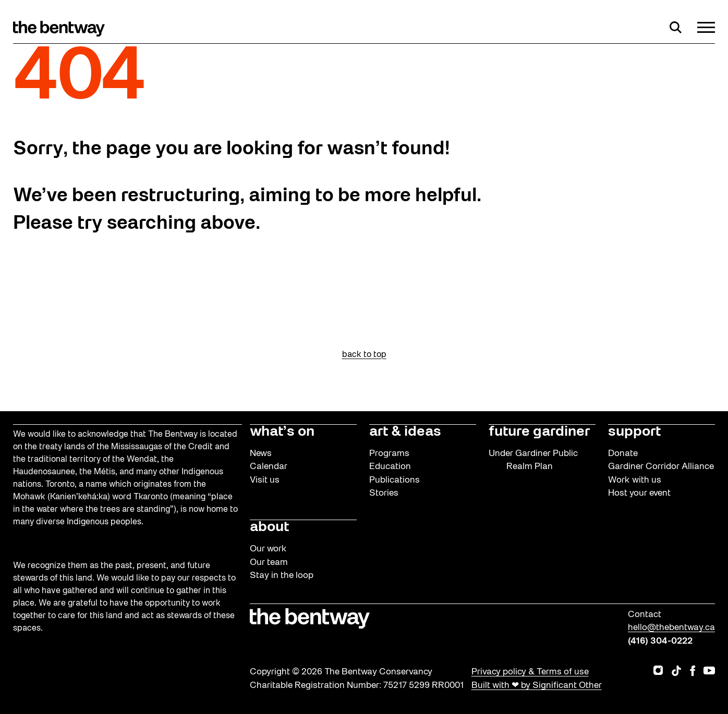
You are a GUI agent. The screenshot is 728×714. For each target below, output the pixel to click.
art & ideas (405, 432)
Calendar (269, 467)
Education (390, 467)
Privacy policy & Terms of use (530, 672)
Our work (268, 549)
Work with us (635, 480)
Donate (623, 454)
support (634, 432)
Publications (395, 480)
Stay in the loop (282, 576)
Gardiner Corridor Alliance (661, 467)
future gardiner (539, 432)
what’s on (282, 432)
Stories (384, 493)
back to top (364, 355)
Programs (389, 454)
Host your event (639, 493)
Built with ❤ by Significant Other (537, 686)
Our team (269, 563)
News (261, 454)
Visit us (265, 480)
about (269, 527)
